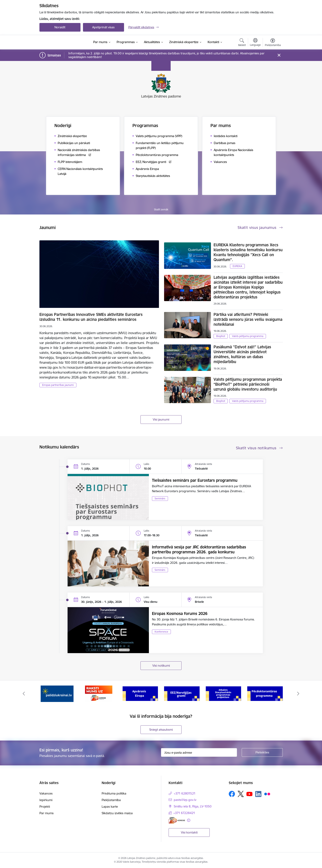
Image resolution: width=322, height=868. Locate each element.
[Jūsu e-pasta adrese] (199, 752)
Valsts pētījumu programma (248, 336)
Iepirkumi (46, 800)
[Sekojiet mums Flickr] (267, 794)
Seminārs (160, 498)
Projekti (45, 807)
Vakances (46, 793)
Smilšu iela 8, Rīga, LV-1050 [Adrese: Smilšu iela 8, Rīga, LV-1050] (193, 806)
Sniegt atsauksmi (161, 730)
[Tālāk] (298, 694)
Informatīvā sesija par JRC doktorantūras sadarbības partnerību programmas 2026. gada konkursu (199, 549)
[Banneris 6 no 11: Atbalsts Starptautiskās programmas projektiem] (265, 693)
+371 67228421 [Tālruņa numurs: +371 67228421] (184, 813)
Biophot (221, 336)
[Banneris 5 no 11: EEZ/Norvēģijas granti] (224, 693)
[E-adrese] (177, 820)
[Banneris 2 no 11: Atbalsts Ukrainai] (99, 693)
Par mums (47, 813)
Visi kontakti (189, 832)
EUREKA (237, 266)
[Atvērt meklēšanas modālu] (242, 43)
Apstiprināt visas (103, 27)
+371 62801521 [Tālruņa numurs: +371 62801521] (185, 793)
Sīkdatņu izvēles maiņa (117, 813)
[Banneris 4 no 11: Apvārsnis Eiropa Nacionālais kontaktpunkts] (182, 693)
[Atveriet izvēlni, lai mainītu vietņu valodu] (255, 43)
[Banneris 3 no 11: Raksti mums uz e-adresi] (140, 693)
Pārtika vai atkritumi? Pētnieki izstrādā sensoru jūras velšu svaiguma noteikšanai (248, 319)
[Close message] (279, 55)
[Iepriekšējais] (24, 694)
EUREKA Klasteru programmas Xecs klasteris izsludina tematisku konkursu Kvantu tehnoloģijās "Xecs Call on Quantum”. (248, 252)
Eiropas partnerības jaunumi (58, 385)
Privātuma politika (114, 793)
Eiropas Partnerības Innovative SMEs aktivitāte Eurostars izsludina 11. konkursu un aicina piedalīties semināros (91, 317)
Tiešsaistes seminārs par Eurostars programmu (195, 480)
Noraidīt (60, 27)
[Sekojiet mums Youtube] (250, 794)
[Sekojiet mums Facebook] (232, 794)
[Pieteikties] (262, 752)
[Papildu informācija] (189, 820)
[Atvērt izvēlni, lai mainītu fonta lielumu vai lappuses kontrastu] (273, 43)
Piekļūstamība (111, 800)
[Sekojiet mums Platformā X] (241, 794)
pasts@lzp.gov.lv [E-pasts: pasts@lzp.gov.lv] (185, 800)
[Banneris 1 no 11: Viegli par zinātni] (57, 693)
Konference (161, 632)
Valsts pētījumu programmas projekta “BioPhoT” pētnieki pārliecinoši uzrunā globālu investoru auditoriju (248, 384)
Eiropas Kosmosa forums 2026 (180, 613)
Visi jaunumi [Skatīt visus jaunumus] (161, 419)
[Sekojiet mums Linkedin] (258, 794)
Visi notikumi (161, 666)
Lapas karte (110, 807)
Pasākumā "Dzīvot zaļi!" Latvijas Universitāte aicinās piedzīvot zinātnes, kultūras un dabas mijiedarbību (242, 354)
